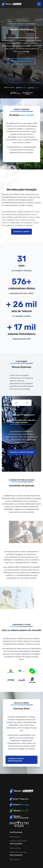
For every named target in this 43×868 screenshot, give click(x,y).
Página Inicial (15, 837)
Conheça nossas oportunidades (16, 760)
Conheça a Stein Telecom (21, 452)
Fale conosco (15, 860)
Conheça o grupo (22, 232)
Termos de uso (15, 848)
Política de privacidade (18, 852)
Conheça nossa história (21, 61)
